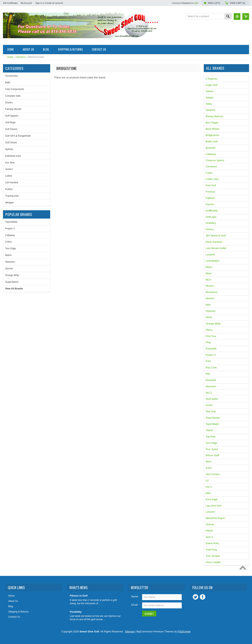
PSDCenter (184, 631)
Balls (8, 82)
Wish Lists (214, 3)
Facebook (203, 597)
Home (10, 57)
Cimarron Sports (215, 160)
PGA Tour (211, 336)
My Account (26, 3)
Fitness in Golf (79, 596)
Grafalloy (211, 223)
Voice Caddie (213, 562)
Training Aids (12, 196)
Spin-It (209, 537)
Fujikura (210, 198)
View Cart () (238, 3)
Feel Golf (211, 185)
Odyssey (211, 311)
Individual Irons (13, 156)
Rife (208, 374)
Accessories (12, 76)
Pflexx (209, 330)
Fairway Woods (13, 109)
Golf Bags (10, 122)
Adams (209, 91)
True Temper (213, 556)
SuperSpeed (12, 282)
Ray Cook (211, 367)
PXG (208, 361)
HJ (207, 480)
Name (135, 596)
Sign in (39, 3)
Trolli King (211, 550)
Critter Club (212, 179)
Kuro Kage (212, 499)
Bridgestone (212, 135)
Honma (210, 229)
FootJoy (210, 192)
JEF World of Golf (216, 236)
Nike (208, 305)
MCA (208, 280)
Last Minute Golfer (216, 248)
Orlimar (210, 524)
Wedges (9, 203)
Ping (208, 342)
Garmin (9, 269)
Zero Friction (213, 474)
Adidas (209, 98)
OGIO (209, 317)
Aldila (209, 104)
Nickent (210, 298)
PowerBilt (211, 349)
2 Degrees (211, 79)
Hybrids (9, 149)
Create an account (54, 3)
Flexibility (76, 612)
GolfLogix (211, 217)
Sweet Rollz (212, 543)
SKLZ (209, 393)
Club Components (15, 89)
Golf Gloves (11, 129)
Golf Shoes (11, 143)
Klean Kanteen (214, 242)
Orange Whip (12, 275)
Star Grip (211, 411)
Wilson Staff (212, 455)
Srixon (209, 405)
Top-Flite (210, 437)
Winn (208, 462)
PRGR (209, 531)
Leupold (210, 254)
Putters (9, 189)
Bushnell (210, 148)
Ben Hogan (212, 123)
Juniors (9, 169)
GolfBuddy (212, 211)
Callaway (10, 235)
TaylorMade (11, 222)
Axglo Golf (211, 85)
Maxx (209, 273)
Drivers (9, 103)
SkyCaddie (212, 399)
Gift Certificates (10, 3)
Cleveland (211, 166)
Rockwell (211, 380)
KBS (208, 493)
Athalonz (211, 110)
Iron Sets (10, 163)
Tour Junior (212, 449)
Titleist (209, 430)
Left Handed (12, 183)
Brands (21, 57)
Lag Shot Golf (213, 506)
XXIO (209, 468)
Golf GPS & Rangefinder (18, 136)
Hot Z (209, 487)
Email (135, 605)
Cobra (8, 242)
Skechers (10, 262)
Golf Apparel (12, 116)
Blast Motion (213, 129)
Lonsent (210, 512)
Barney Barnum (214, 116)
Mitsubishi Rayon (215, 518)
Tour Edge (11, 248)
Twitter (195, 597)
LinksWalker (212, 261)
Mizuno (210, 286)
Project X (10, 229)
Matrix (8, 255)
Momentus (212, 292)
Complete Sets (13, 96)
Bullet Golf (211, 141)
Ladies (9, 176)
